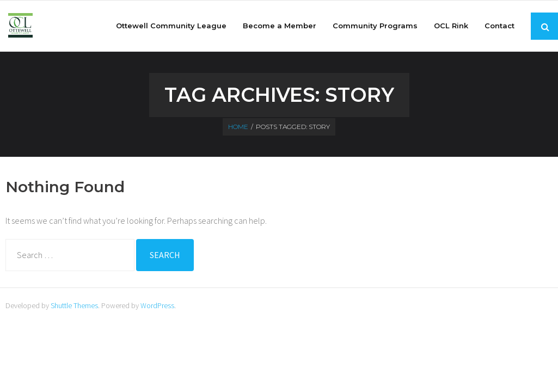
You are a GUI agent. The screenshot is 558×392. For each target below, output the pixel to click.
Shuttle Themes (74, 305)
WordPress (157, 305)
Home (238, 127)
